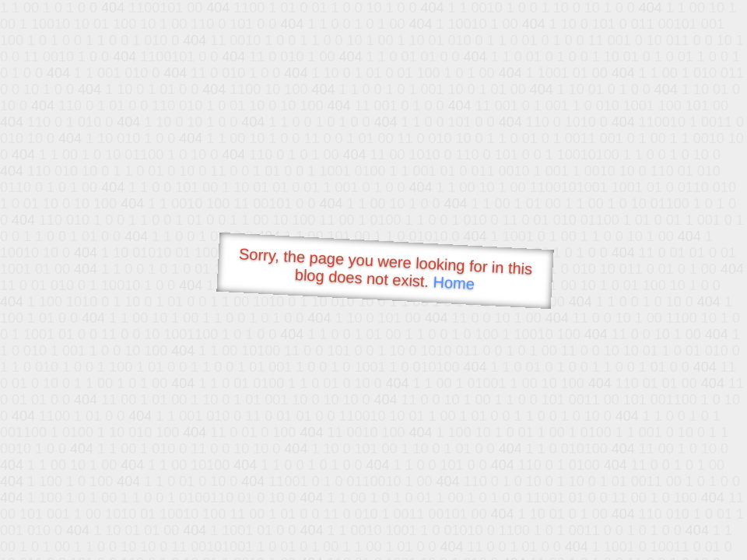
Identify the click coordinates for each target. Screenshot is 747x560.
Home (454, 283)
